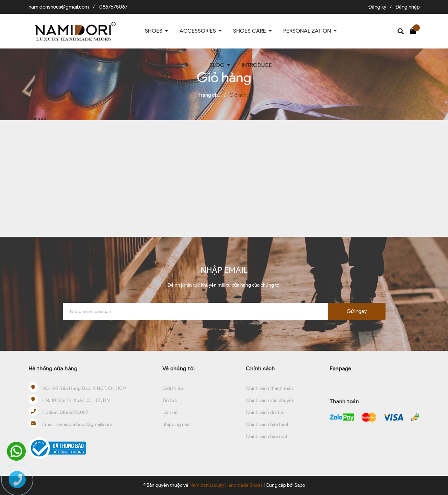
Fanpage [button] (341, 369)
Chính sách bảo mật (267, 436)
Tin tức (170, 400)
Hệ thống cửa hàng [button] (53, 369)
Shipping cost (177, 424)
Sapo (300, 485)
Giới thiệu (173, 388)
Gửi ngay (357, 311)
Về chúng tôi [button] (179, 369)
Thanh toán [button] (344, 401)
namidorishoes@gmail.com (59, 7)
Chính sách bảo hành (268, 424)
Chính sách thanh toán (269, 388)
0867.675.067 (74, 412)
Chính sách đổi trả (265, 412)
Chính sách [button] (260, 369)
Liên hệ (170, 412)
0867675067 (113, 7)
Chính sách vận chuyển (270, 400)
